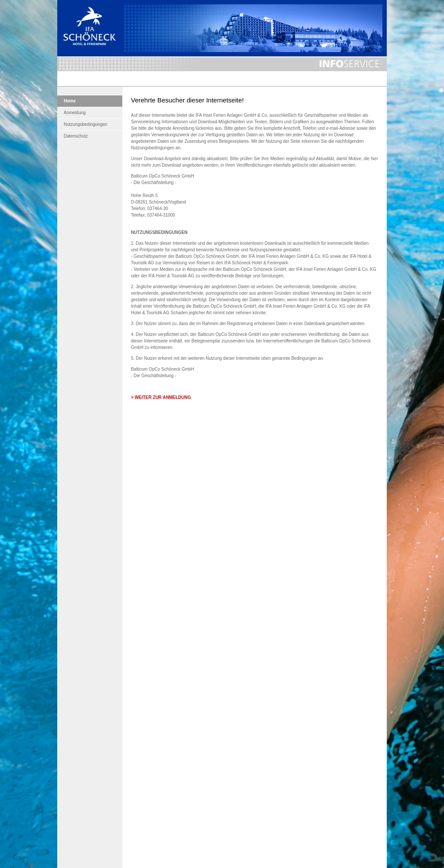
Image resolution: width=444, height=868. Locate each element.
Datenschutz (76, 136)
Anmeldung (75, 113)
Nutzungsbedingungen (85, 124)
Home (70, 101)
